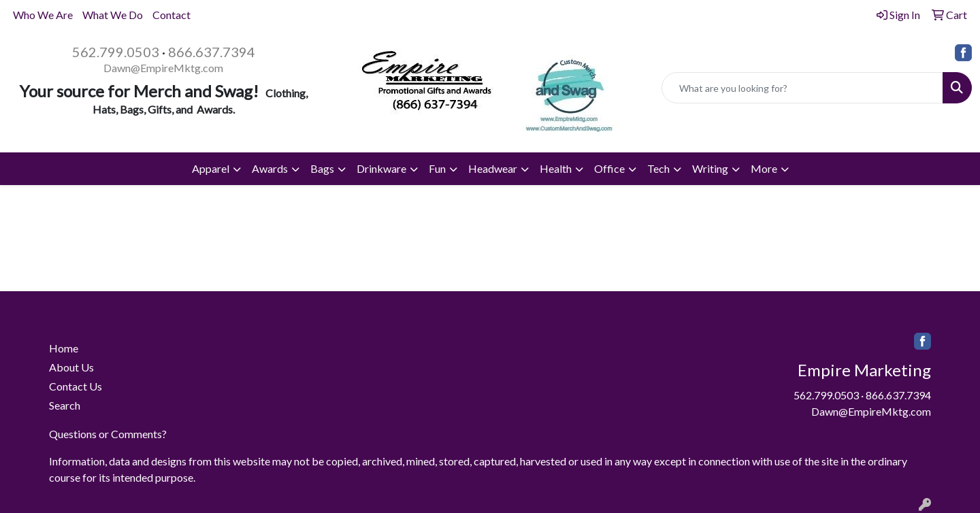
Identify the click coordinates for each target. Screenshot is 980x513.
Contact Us (76, 386)
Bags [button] (322, 168)
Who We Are (43, 15)
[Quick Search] (802, 88)
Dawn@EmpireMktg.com (163, 68)
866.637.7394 (212, 52)
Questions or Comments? (108, 434)
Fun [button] (437, 168)
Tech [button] (658, 168)
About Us (71, 367)
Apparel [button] (211, 168)
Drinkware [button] (381, 168)
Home (64, 348)
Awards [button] (270, 168)
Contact (171, 15)
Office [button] (609, 168)
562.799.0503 (116, 52)
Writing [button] (710, 168)
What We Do (113, 15)
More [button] (764, 168)
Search (65, 405)
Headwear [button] (493, 168)
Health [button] (556, 168)
